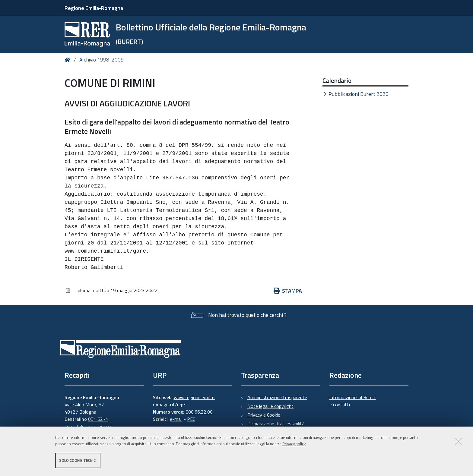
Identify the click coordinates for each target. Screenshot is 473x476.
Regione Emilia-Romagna (94, 8)
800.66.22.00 (199, 412)
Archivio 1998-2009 (102, 60)
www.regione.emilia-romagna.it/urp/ (184, 401)
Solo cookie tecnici (78, 460)
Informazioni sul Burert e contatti (353, 401)
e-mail (176, 419)
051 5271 (98, 419)
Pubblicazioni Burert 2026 (359, 94)
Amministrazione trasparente (277, 397)
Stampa (288, 291)
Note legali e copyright (270, 406)
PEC (191, 419)
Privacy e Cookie (264, 415)
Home (69, 60)
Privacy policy (294, 444)
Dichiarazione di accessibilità (276, 424)
